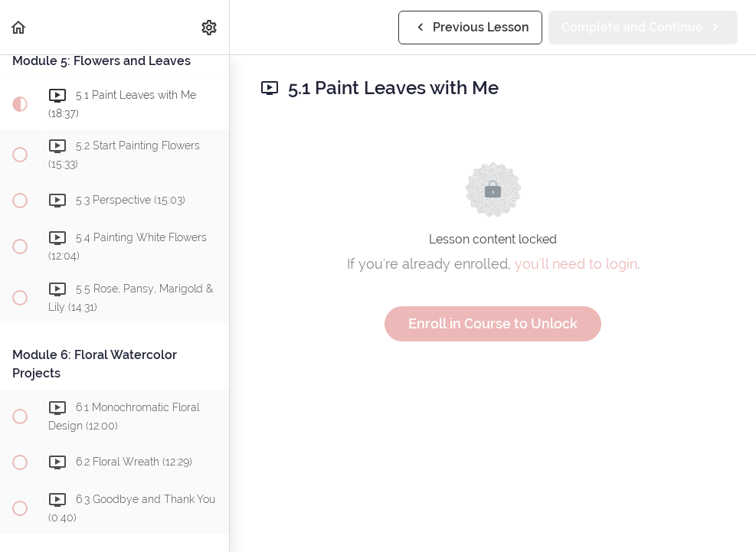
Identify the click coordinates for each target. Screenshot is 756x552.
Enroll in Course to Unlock (493, 323)
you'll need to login (576, 264)
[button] (19, 27)
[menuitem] (210, 27)
